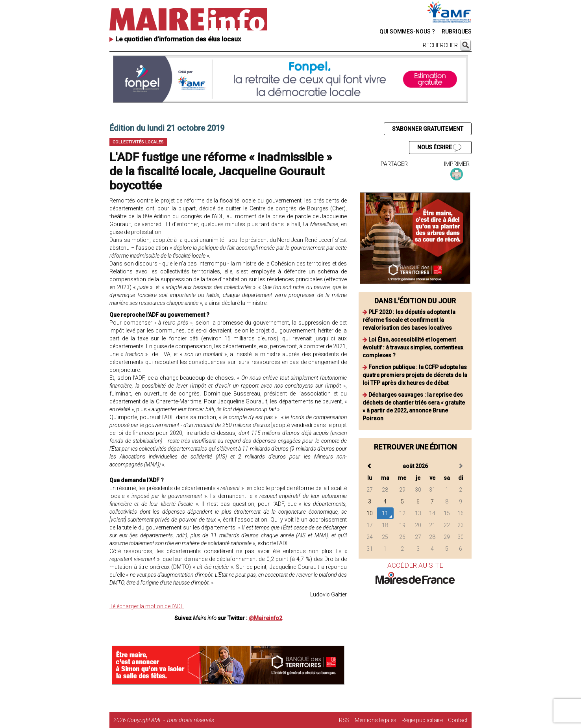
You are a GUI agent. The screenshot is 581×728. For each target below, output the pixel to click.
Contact (458, 720)
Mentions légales (376, 720)
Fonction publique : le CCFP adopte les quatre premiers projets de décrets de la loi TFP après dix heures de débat (415, 375)
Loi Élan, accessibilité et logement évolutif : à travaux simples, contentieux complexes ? (413, 347)
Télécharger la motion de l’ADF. (147, 606)
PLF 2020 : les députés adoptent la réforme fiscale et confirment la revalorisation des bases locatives (409, 320)
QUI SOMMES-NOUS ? (407, 32)
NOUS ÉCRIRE (439, 148)
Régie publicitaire (422, 720)
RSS (344, 720)
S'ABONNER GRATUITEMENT (428, 129)
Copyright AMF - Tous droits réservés (171, 720)
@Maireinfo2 (266, 618)
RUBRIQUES (457, 32)
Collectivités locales (138, 142)
